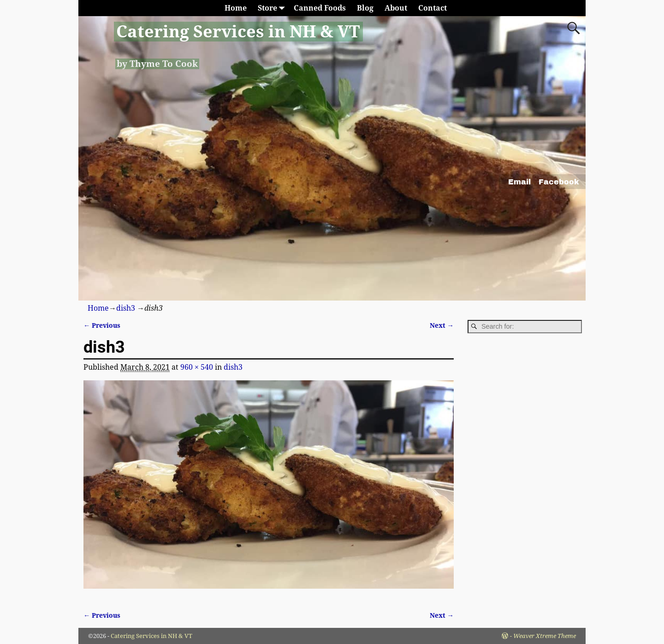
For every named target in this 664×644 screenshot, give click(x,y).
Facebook (559, 182)
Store (273, 8)
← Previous (102, 325)
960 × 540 (197, 367)
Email (519, 182)
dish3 (126, 308)
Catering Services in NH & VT (238, 32)
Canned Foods (320, 8)
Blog (365, 8)
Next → (442, 325)
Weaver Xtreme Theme (545, 636)
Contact (433, 8)
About (396, 8)
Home (236, 8)
